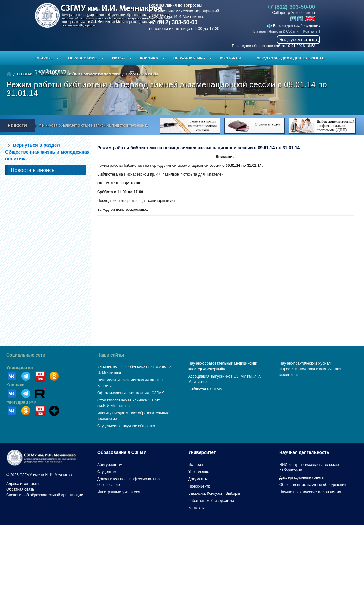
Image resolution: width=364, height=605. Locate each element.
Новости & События (284, 31)
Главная (259, 31)
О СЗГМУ (25, 74)
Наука (118, 58)
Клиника (149, 58)
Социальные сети (26, 355)
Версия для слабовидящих (293, 26)
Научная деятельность (304, 452)
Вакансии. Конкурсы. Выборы (214, 493)
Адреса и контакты (23, 484)
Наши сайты (111, 355)
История (196, 465)
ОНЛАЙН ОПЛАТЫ (52, 72)
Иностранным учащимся (119, 492)
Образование (83, 58)
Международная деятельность (290, 58)
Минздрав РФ (21, 402)
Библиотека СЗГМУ (205, 389)
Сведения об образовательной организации (45, 495)
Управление (199, 472)
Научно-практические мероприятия (310, 492)
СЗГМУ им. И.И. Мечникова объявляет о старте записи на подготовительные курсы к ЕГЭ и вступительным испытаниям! (119, 125)
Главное (44, 58)
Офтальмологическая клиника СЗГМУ (131, 393)
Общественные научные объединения (313, 485)
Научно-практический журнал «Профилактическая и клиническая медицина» (310, 369)
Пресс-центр (199, 486)
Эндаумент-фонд (298, 40)
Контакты (311, 31)
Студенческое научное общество (126, 426)
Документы (198, 479)
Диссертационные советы (302, 477)
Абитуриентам (110, 465)
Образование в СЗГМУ (122, 452)
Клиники (16, 385)
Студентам (107, 472)
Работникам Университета (211, 501)
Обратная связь (20, 489)
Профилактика (189, 58)
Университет (20, 368)
